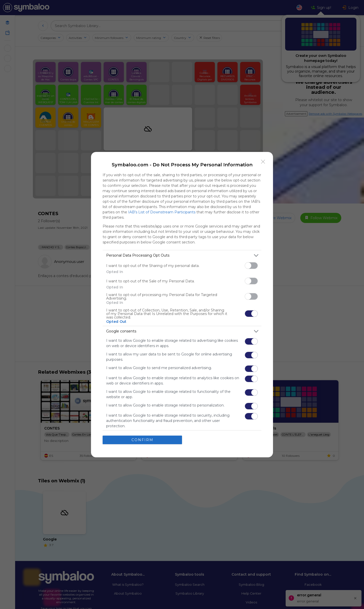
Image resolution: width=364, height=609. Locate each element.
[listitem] (182, 255)
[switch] (251, 266)
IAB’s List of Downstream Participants (162, 212)
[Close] (263, 162)
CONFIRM (142, 440)
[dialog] (182, 305)
